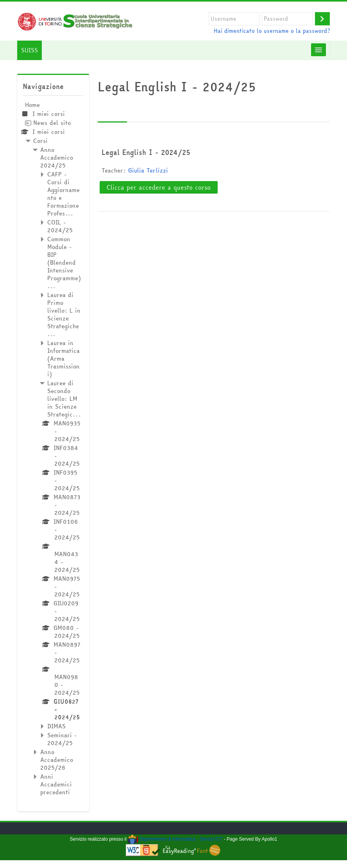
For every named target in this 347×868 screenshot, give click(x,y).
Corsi (40, 141)
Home (32, 105)
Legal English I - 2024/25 (146, 152)
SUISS (30, 50)
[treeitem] (53, 449)
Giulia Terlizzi (148, 170)
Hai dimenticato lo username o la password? (272, 31)
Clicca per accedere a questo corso (159, 187)
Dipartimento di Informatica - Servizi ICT (175, 839)
